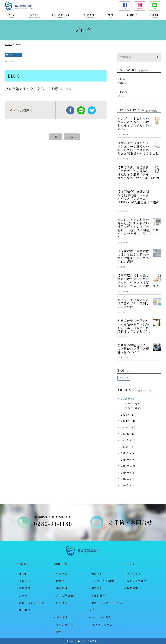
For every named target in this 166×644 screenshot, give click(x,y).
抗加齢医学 (98, 596)
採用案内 (24, 610)
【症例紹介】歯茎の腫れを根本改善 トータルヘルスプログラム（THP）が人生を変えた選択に (138, 199)
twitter (92, 110)
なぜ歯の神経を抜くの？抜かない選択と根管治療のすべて (133, 349)
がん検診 (62, 617)
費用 (59, 632)
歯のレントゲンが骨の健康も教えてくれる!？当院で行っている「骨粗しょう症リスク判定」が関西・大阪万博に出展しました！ (138, 228)
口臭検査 (62, 603)
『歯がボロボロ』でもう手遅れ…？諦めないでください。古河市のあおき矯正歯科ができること (138, 148)
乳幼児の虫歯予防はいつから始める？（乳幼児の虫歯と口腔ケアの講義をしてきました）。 (135, 326)
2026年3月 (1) (133, 403)
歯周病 (60, 581)
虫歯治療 (62, 574)
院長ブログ (134, 574)
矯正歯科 (97, 574)
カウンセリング (66, 625)
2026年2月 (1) (133, 408)
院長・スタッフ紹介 (32, 603)
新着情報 (132, 588)
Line (81, 110)
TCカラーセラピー (103, 625)
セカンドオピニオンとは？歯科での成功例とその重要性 (133, 303)
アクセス (24, 596)
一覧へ (56, 137)
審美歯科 (97, 588)
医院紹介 (24, 581)
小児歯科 (62, 588)
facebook (70, 110)
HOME (8, 44)
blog (12, 55)
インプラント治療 (103, 581)
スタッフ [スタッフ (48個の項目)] (124, 378)
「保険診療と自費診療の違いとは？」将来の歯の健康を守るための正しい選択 (133, 256)
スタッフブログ (136, 581)
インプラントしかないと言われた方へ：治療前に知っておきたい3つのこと (134, 124)
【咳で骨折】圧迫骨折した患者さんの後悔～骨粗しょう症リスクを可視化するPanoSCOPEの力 (138, 172)
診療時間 (24, 588)
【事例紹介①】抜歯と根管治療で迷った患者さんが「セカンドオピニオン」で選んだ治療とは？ (138, 281)
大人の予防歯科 (66, 596)
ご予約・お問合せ (131, 522)
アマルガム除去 (101, 617)
